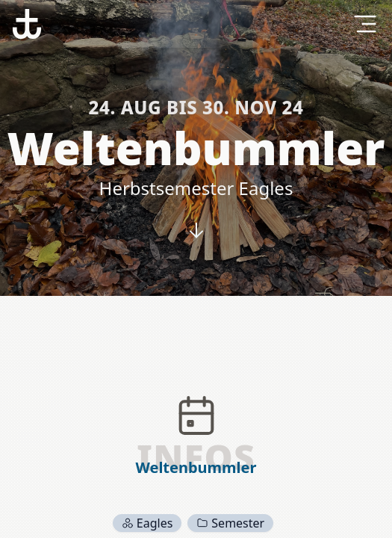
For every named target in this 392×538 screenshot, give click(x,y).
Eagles (147, 523)
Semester (230, 523)
